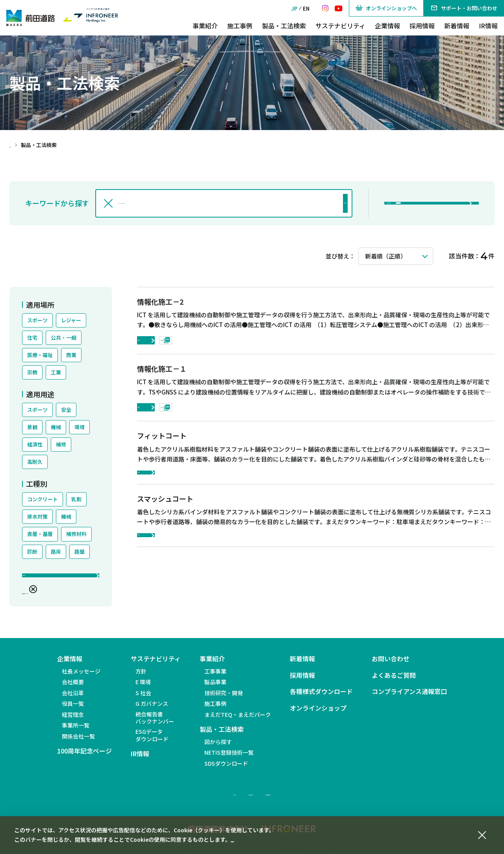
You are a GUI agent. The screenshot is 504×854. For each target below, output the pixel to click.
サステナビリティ (340, 26)
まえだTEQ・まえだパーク (238, 720)
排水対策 (37, 516)
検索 (324, 203)
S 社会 (143, 698)
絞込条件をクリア (50, 595)
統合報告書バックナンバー (155, 723)
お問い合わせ (391, 665)
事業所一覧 (76, 731)
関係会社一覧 (78, 742)
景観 (32, 427)
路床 (56, 552)
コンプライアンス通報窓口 (409, 697)
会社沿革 (73, 698)
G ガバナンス (152, 709)
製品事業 (215, 688)
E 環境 (143, 688)
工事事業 (215, 677)
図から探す (218, 747)
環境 (80, 427)
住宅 (32, 338)
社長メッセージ (81, 677)
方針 (141, 677)
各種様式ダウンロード (321, 697)
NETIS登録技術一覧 (229, 758)
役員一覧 (73, 709)
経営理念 (73, 720)
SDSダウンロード (226, 769)
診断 (32, 552)
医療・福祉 (40, 355)
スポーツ (37, 320)
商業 (71, 355)
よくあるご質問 (394, 681)
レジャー (71, 320)
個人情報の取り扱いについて (311, 799)
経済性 (35, 444)
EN (306, 8)
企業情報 (387, 26)
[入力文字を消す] (108, 203)
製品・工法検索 (284, 26)
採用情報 (422, 26)
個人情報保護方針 (253, 839)
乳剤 (76, 499)
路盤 (80, 552)
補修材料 (76, 534)
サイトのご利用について (233, 799)
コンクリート (43, 499)
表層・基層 (40, 534)
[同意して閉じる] (482, 834)
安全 (66, 410)
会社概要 (73, 688)
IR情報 (488, 26)
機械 (56, 427)
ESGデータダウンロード (152, 741)
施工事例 (240, 26)
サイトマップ (173, 799)
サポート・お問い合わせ (464, 8)
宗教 (32, 372)
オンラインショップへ (386, 8)
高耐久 (35, 462)
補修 (61, 444)
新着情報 (457, 26)
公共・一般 (64, 338)
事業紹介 (205, 26)
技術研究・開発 (224, 698)
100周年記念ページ (84, 757)
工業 (56, 372)
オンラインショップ (318, 714)
